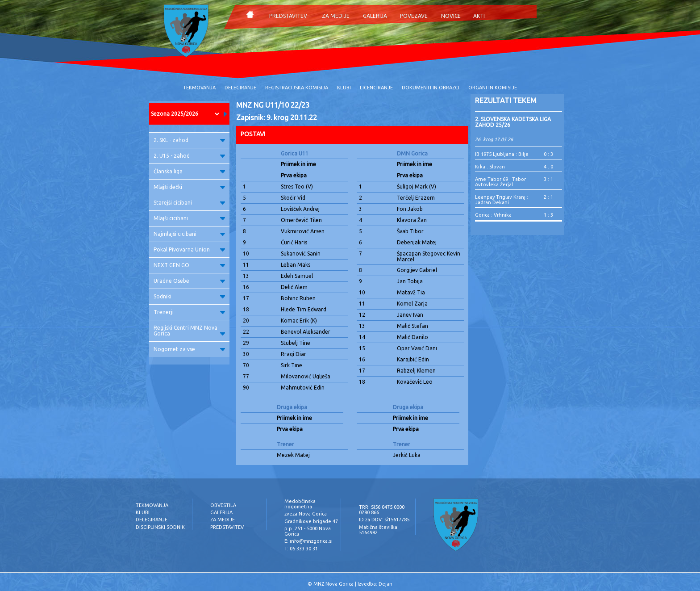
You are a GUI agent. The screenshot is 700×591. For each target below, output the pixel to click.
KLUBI (344, 88)
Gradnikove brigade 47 (311, 521)
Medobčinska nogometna (300, 504)
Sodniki (189, 296)
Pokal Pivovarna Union (189, 249)
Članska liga (189, 171)
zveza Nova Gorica (306, 514)
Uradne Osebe (189, 281)
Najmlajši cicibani (189, 234)
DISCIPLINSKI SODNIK (160, 527)
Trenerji (189, 312)
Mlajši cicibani (189, 218)
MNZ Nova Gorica (333, 584)
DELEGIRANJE (240, 88)
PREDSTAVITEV (288, 16)
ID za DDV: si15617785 (384, 520)
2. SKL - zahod (189, 140)
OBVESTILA (223, 505)
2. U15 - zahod (189, 156)
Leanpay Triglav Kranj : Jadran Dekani (502, 200)
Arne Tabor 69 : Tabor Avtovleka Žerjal (500, 182)
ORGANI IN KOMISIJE (493, 88)
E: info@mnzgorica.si (308, 541)
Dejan (385, 584)
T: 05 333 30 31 (301, 549)
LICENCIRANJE (376, 88)
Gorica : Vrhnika (493, 215)
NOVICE (451, 16)
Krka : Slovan (490, 167)
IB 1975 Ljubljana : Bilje (502, 154)
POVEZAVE (414, 16)
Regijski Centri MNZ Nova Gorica (189, 331)
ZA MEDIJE (336, 16)
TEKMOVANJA (199, 88)
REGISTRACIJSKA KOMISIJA (297, 88)
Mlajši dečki (189, 187)
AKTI (479, 16)
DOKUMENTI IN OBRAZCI (431, 88)
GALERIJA (375, 16)
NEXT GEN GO (189, 265)
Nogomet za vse (189, 349)
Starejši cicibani (189, 203)
